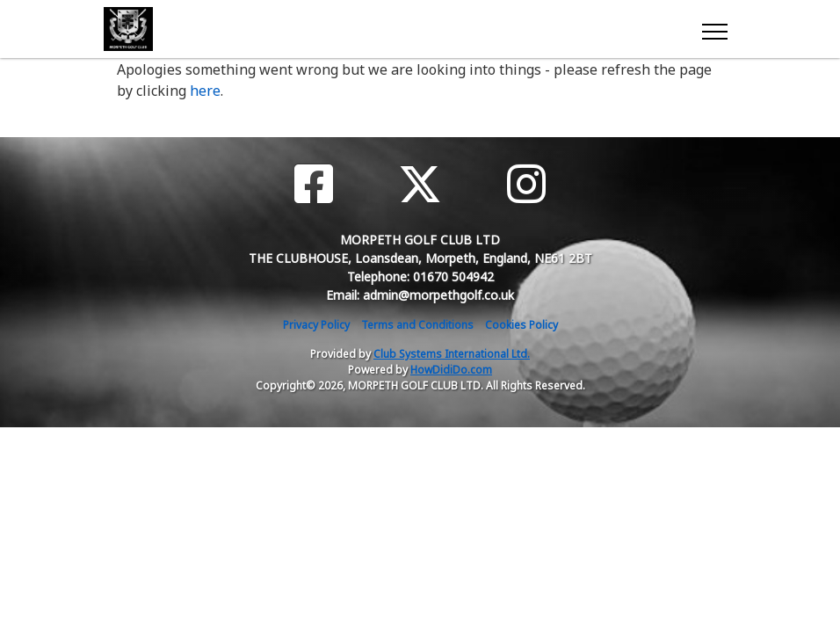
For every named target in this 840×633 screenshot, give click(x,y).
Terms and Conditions (417, 325)
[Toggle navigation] (714, 29)
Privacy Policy (316, 325)
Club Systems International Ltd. (452, 354)
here (205, 91)
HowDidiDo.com (451, 370)
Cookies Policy (521, 325)
